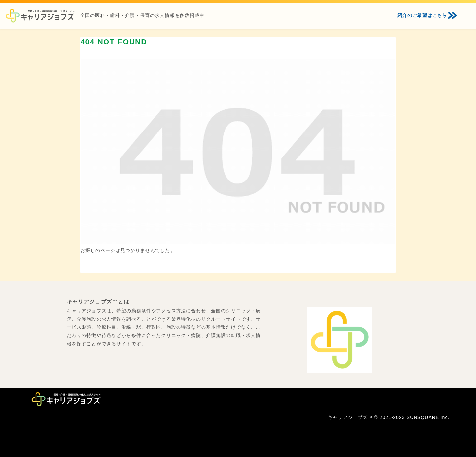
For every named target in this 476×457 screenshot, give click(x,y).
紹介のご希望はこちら (422, 15)
